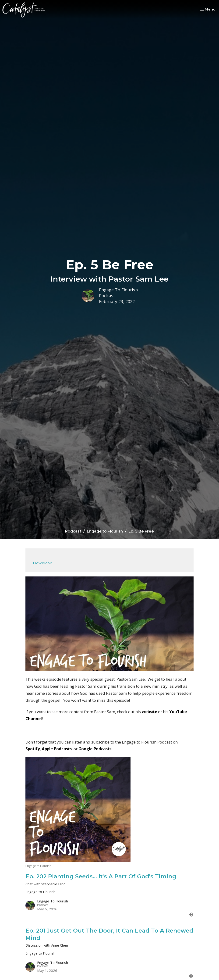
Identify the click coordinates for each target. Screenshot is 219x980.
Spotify (33, 749)
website (149, 712)
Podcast (73, 531)
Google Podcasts (95, 749)
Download (43, 563)
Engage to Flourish (105, 531)
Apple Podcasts (57, 749)
